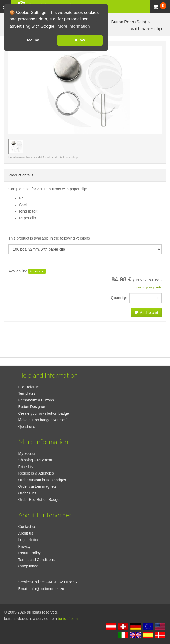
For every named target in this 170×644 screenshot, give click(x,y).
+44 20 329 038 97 (62, 582)
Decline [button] (32, 40)
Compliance (28, 566)
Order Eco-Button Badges (40, 500)
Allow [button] (80, 40)
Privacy (25, 546)
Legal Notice (29, 540)
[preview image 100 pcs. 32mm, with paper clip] (16, 146)
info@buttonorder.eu (47, 589)
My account (28, 453)
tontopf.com (68, 619)
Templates (27, 393)
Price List (26, 467)
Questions (27, 427)
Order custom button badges (42, 480)
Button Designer (32, 407)
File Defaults (29, 387)
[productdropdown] (85, 249)
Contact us (27, 527)
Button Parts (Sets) (128, 22)
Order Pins (27, 493)
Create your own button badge (44, 413)
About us (26, 533)
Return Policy (30, 553)
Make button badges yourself (43, 420)
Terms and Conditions (37, 560)
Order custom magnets (37, 486)
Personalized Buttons (36, 400)
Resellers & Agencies (36, 473)
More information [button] (74, 26)
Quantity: (120, 298)
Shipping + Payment (35, 460)
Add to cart (146, 313)
